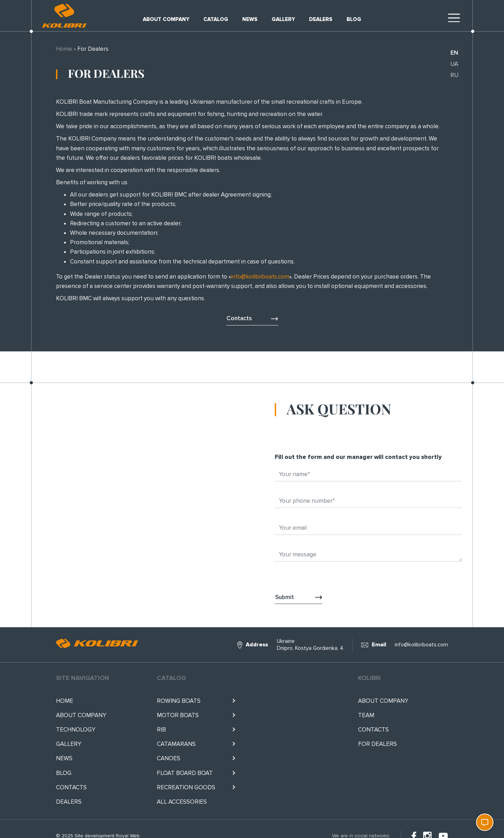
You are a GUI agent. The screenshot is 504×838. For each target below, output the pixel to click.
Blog (354, 19)
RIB (161, 730)
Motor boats (178, 715)
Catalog (216, 19)
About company (166, 19)
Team (366, 715)
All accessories (182, 802)
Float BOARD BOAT (185, 773)
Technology (76, 730)
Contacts (252, 318)
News (250, 19)
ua (454, 64)
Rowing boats (179, 701)
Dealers (321, 19)
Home (64, 49)
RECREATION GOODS (186, 787)
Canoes (169, 758)
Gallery (283, 19)
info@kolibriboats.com (260, 277)
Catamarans (176, 744)
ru (454, 75)
